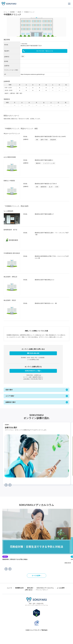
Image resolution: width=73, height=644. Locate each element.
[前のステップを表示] (6, 485)
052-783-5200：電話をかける (45, 51)
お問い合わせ (29, 590)
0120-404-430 (34, 353)
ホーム (5, 12)
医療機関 (12, 12)
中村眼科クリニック (29, 12)
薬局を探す (30, 588)
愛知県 (19, 12)
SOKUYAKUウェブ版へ (33, 371)
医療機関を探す (20, 588)
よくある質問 (61, 588)
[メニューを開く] (69, 4)
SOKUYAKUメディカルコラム (45, 588)
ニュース (9, 588)
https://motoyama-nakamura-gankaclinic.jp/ (33, 74)
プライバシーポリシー (42, 590)
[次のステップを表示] (10, 485)
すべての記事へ (37, 576)
